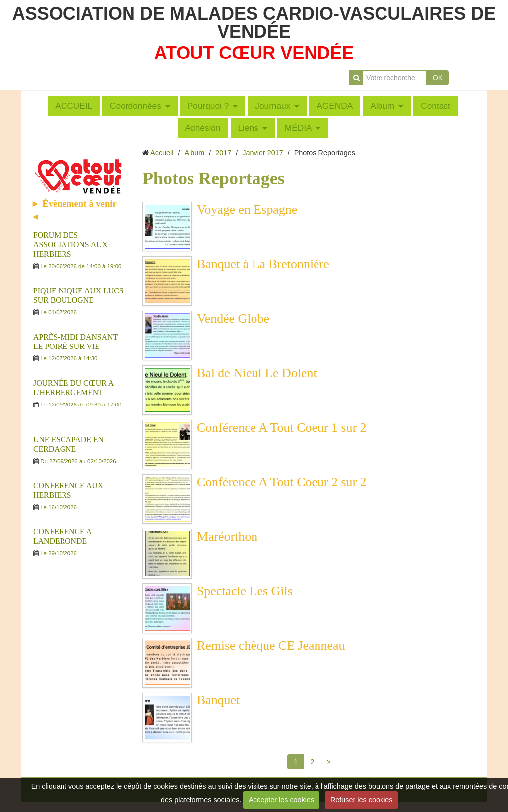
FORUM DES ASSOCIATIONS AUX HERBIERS (70, 245)
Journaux (273, 106)
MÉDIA (298, 128)
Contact (436, 106)
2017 (223, 153)
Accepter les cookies (281, 800)
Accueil (162, 153)
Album (382, 106)
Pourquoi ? (208, 106)
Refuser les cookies (362, 800)
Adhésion (203, 128)
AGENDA (335, 106)
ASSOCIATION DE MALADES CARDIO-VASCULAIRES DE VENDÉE (254, 23)
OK (438, 78)
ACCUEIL (74, 106)
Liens (248, 128)
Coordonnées (135, 106)
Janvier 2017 (262, 153)
